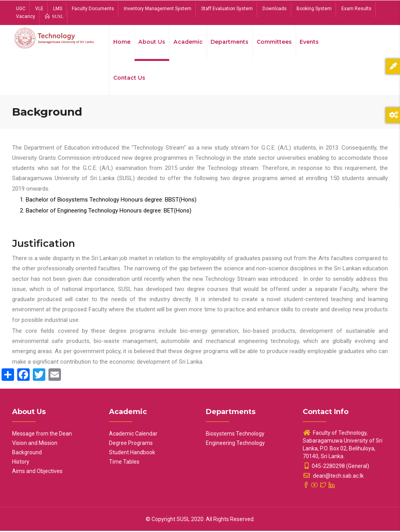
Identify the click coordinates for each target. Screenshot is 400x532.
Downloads (275, 9)
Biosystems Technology (235, 435)
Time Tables (124, 463)
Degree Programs (131, 444)
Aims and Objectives (37, 472)
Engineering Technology (235, 444)
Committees (275, 42)
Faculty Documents (93, 9)
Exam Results (356, 9)
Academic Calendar (133, 435)
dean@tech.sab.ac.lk (333, 477)
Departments (230, 42)
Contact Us (129, 79)
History (21, 463)
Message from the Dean (42, 435)
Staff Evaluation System (227, 9)
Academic (188, 42)
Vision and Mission (35, 444)
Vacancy (26, 16)
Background (27, 453)
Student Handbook (132, 453)
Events (310, 42)
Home (122, 42)
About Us (152, 42)
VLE (39, 9)
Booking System (314, 9)
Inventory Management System (158, 9)
